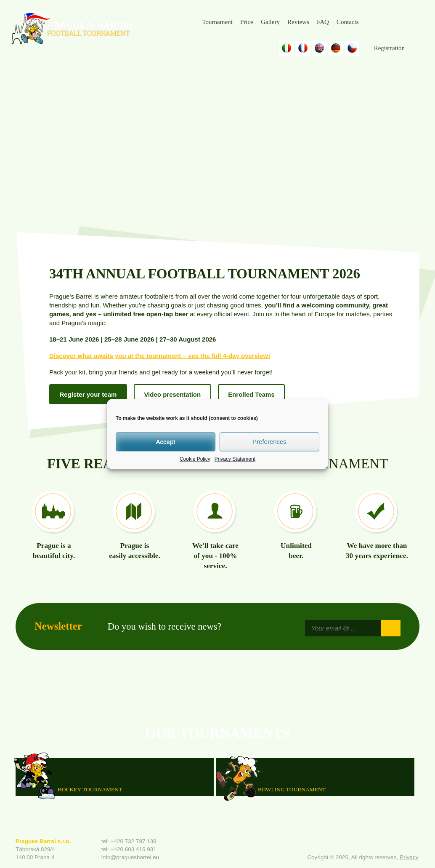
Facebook (373, 22)
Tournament (217, 22)
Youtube (413, 22)
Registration (389, 48)
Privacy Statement (235, 459)
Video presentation (172, 394)
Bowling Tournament (292, 789)
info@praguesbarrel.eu (130, 857)
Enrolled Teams (251, 394)
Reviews (298, 22)
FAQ (323, 22)
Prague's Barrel (73, 28)
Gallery (270, 22)
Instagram (393, 22)
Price (247, 22)
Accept (166, 442)
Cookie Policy (195, 459)
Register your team (88, 394)
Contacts (348, 22)
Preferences (269, 442)
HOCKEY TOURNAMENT (90, 789)
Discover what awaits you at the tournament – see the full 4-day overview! (160, 356)
